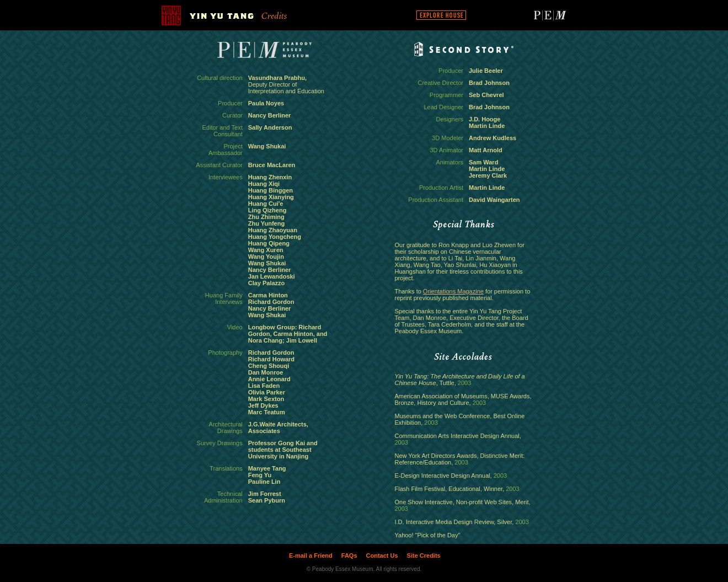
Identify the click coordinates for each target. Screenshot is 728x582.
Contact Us (382, 556)
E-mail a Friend (311, 556)
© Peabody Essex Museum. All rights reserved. (364, 569)
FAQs (349, 556)
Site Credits (424, 556)
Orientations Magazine (453, 291)
